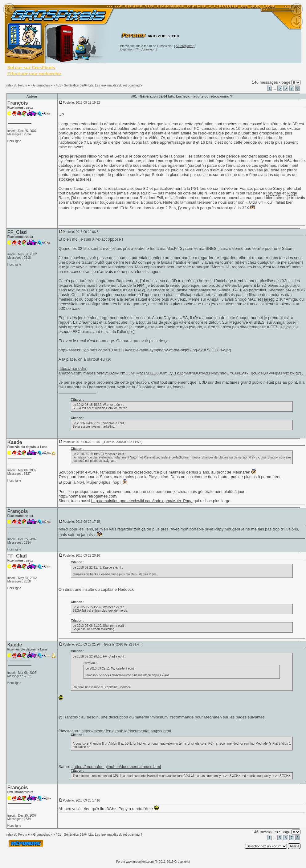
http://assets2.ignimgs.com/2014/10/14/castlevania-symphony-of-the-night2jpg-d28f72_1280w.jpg (145, 350)
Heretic (268, 299)
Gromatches (41, 85)
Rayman (274, 193)
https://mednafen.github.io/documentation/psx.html (126, 731)
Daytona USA (176, 318)
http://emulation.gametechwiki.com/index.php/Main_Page (142, 501)
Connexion (148, 49)
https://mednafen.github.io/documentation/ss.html (117, 767)
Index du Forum (16, 85)
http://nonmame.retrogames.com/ (88, 496)
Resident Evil (151, 198)
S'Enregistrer (185, 46)
